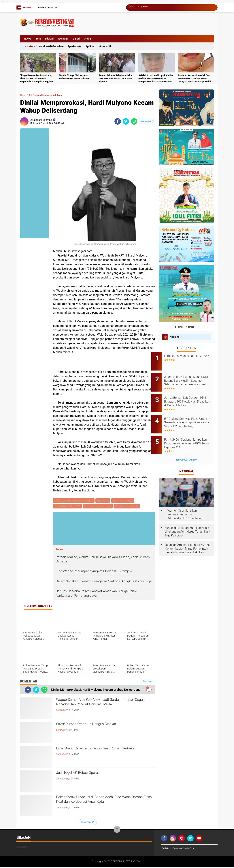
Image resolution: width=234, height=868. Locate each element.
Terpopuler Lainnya (186, 448)
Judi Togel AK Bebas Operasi (86, 775)
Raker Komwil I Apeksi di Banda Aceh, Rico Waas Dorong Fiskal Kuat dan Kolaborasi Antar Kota (104, 805)
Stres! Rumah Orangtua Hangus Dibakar (97, 726)
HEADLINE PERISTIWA (68, 507)
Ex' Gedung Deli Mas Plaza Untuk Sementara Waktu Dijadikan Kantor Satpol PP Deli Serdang (189, 415)
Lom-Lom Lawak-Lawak (98, 507)
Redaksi (166, 849)
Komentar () (147, 121)
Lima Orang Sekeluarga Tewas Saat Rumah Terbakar (101, 753)
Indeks (27, 39)
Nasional (175, 337)
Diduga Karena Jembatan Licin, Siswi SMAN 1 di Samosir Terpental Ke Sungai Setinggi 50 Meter (36, 79)
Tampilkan (148, 682)
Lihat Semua (88, 823)
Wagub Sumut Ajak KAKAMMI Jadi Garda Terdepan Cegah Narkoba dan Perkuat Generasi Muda (105, 708)
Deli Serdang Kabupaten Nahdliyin (53, 95)
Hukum (31, 46)
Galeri (76, 39)
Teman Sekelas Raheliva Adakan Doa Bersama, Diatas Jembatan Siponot (116, 78)
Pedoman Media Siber (185, 849)
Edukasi (50, 39)
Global (88, 39)
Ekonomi (63, 39)
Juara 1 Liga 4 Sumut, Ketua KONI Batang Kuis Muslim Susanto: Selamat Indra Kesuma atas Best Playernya (190, 378)
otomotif (106, 46)
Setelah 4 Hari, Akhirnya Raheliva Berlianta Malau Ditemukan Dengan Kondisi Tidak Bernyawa (156, 78)
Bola (38, 39)
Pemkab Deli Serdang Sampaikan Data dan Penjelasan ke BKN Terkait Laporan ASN (189, 434)
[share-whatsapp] (134, 121)
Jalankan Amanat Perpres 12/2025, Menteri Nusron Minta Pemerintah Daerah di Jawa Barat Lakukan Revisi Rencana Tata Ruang (187, 536)
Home (27, 8)
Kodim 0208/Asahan (52, 46)
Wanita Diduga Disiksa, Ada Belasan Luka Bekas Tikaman (75, 77)
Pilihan (91, 46)
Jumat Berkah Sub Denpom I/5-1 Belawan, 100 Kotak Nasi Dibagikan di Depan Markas (191, 397)
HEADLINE (104, 501)
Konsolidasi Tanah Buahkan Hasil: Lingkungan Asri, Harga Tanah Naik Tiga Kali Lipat (187, 520)
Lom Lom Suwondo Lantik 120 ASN (191, 358)
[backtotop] (117, 830)
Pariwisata (75, 46)
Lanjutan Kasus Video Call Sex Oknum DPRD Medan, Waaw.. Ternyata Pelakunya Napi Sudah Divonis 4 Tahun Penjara (195, 79)
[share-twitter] (126, 121)
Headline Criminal (124, 501)
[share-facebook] (118, 121)
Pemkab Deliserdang (128, 507)
